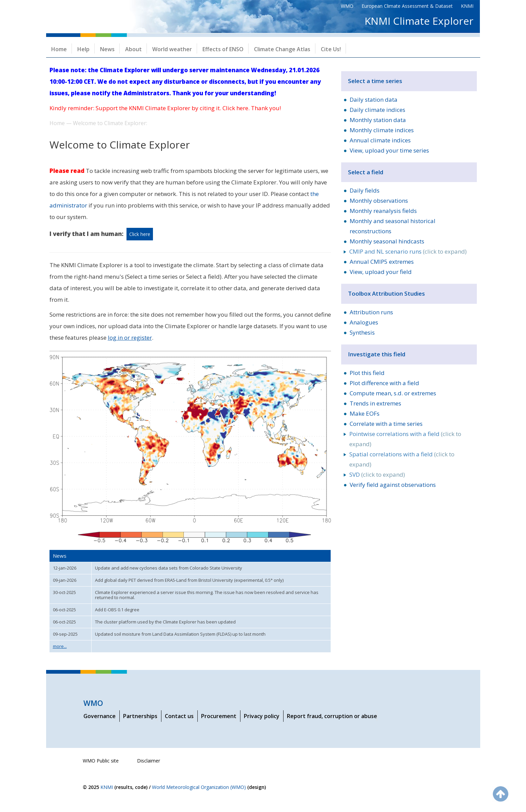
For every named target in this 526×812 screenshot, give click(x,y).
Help (83, 49)
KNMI (467, 6)
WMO (347, 6)
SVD (355, 474)
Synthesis (362, 332)
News (107, 49)
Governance (100, 716)
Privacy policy (262, 716)
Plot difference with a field (384, 383)
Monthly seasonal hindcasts (387, 241)
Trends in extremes (375, 403)
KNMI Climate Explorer (419, 21)
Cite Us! (331, 49)
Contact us (179, 716)
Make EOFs (365, 413)
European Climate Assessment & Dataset (407, 6)
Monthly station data (378, 120)
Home (59, 49)
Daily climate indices (377, 110)
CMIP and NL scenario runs (385, 251)
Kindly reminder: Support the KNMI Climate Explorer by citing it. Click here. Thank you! (165, 108)
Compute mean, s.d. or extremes (393, 393)
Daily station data (374, 100)
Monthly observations (379, 201)
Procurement (219, 716)
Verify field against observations (393, 485)
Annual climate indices (380, 140)
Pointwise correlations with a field (394, 434)
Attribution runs (371, 312)
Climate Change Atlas (282, 49)
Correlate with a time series (386, 424)
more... (60, 646)
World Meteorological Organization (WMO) (199, 787)
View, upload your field (381, 272)
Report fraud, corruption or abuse (332, 716)
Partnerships (140, 716)
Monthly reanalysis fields (383, 211)
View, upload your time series (389, 150)
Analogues (364, 322)
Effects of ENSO (223, 49)
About (133, 49)
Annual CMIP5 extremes (382, 262)
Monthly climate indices (382, 130)
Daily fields (365, 190)
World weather (172, 49)
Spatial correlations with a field (391, 454)
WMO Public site (101, 761)
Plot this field (367, 373)
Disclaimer (149, 761)
